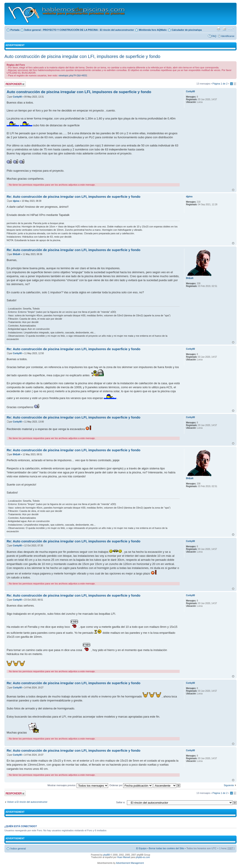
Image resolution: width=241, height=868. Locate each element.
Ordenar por (131, 785)
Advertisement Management (130, 863)
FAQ (214, 36)
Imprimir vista (218, 29)
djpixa (16, 201)
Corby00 (17, 97)
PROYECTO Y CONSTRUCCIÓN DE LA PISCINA (70, 30)
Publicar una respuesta (15, 84)
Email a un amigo (224, 29)
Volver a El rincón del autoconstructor (27, 802)
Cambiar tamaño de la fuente (231, 29)
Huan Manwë (124, 857)
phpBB (107, 855)
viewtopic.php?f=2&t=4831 (73, 75)
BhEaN (17, 254)
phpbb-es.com (143, 857)
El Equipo (141, 848)
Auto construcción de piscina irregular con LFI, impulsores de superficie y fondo (82, 56)
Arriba (233, 190)
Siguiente (229, 785)
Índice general (33, 30)
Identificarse (228, 36)
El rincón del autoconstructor (117, 30)
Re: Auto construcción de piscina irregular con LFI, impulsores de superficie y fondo (74, 197)
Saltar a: (121, 802)
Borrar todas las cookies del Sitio (166, 848)
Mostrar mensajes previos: (78, 785)
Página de (220, 84)
